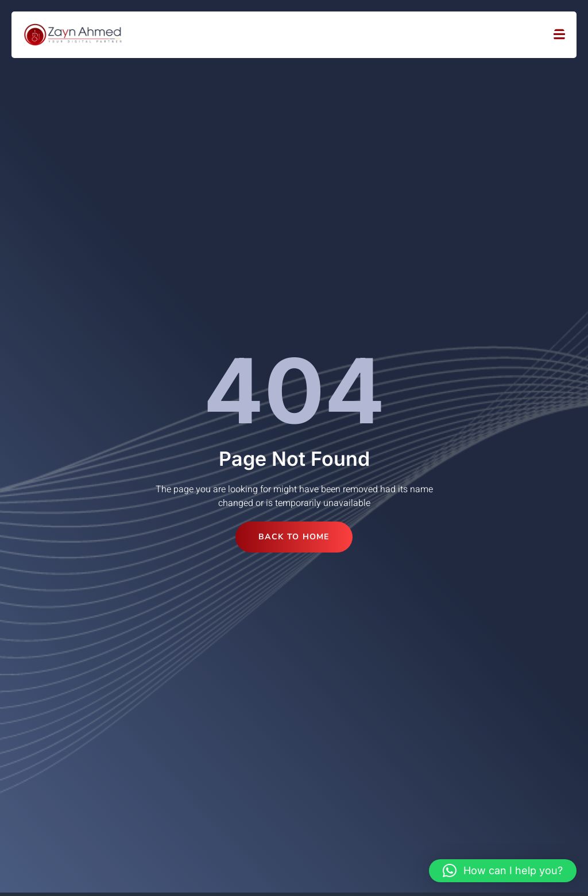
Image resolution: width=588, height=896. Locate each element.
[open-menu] (559, 35)
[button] (503, 871)
